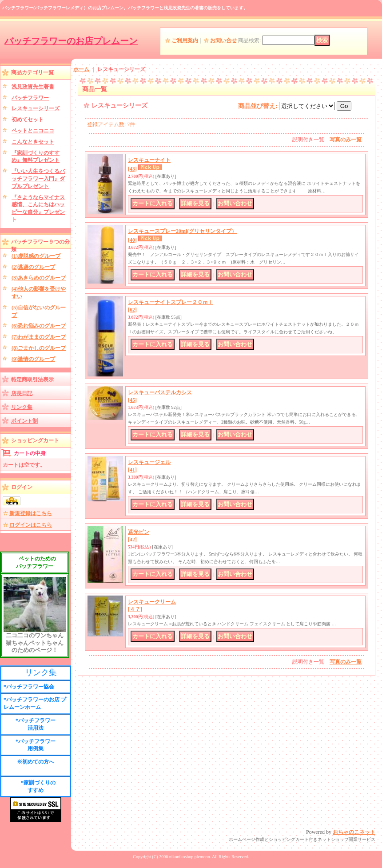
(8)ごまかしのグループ (39, 348)
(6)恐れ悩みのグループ (39, 326)
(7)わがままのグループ (39, 337)
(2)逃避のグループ (33, 267)
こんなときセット (33, 142)
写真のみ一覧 (346, 140)
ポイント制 (24, 421)
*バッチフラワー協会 (29, 687)
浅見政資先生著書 (33, 87)
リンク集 (22, 407)
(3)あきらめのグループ (39, 278)
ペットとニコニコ (33, 131)
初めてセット (28, 120)
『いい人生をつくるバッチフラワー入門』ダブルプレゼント (38, 179)
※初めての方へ (36, 762)
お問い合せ (223, 40)
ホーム (81, 69)
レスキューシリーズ (36, 108)
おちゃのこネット (354, 832)
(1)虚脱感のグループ (36, 256)
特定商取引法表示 (32, 380)
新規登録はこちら (31, 513)
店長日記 (22, 393)
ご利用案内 (185, 40)
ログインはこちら (31, 525)
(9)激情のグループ (33, 359)
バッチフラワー (30, 98)
